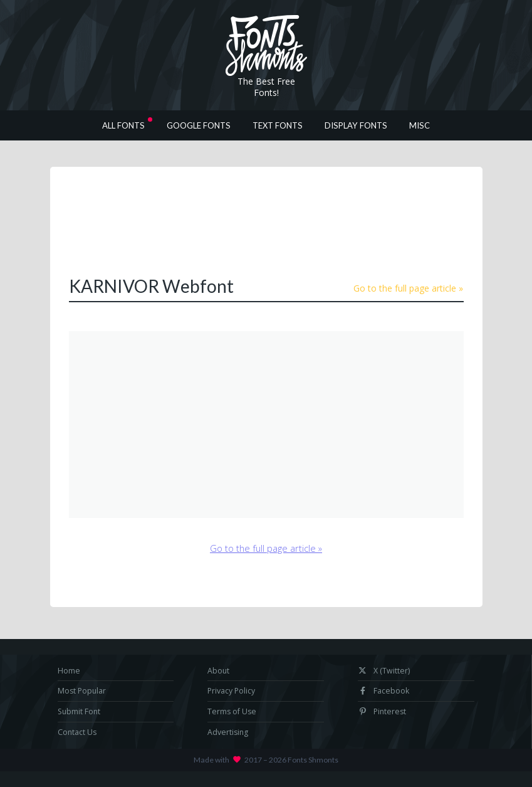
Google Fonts (199, 125)
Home (69, 671)
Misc (420, 125)
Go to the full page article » (408, 288)
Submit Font (79, 711)
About (218, 671)
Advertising (228, 732)
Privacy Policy (231, 691)
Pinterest (382, 711)
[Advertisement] (297, 220)
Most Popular (82, 691)
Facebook (383, 691)
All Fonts (123, 125)
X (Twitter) (384, 671)
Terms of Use (232, 711)
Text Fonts (278, 125)
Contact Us (77, 732)
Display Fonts (356, 125)
